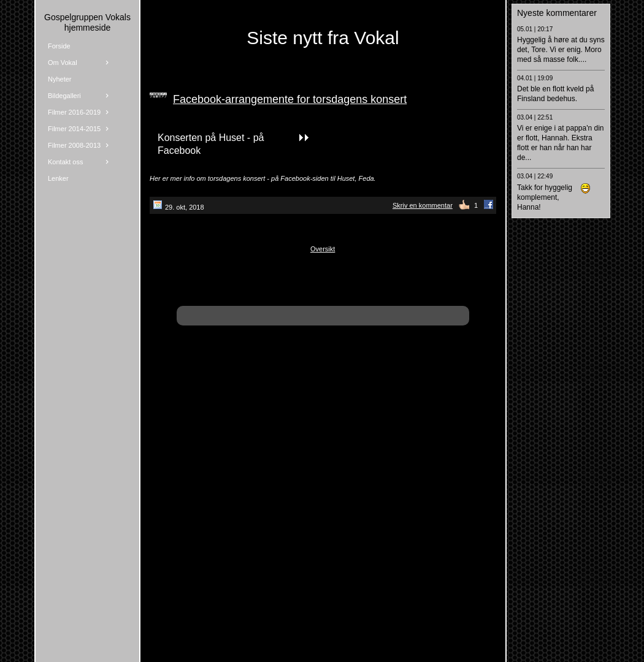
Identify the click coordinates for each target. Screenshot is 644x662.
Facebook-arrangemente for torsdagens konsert (290, 99)
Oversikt (323, 249)
